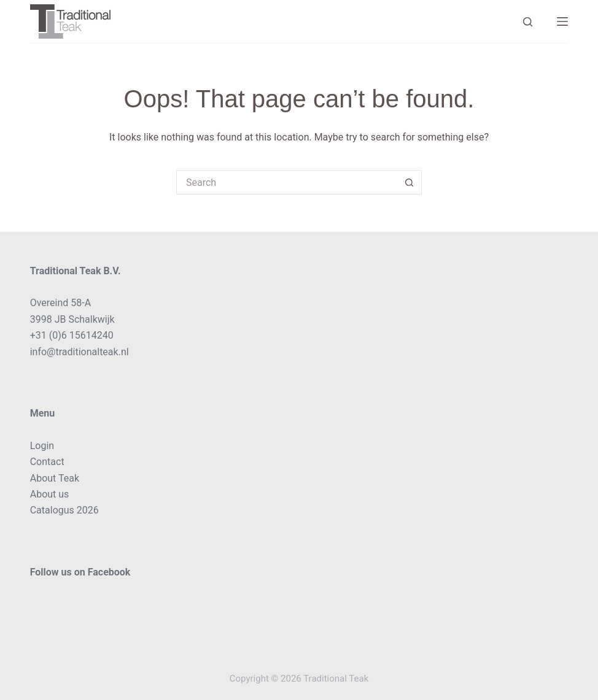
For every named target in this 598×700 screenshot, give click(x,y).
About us (50, 494)
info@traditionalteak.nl (80, 352)
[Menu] (562, 21)
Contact (47, 462)
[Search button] (410, 182)
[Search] (528, 22)
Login (42, 446)
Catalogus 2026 (64, 510)
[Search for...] (287, 182)
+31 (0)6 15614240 (72, 335)
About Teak (55, 478)
